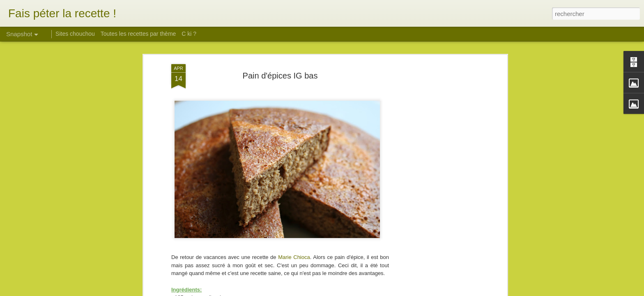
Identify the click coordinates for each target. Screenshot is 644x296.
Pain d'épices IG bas (280, 76)
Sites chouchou (75, 34)
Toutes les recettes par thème (138, 34)
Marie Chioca (294, 257)
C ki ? (189, 34)
